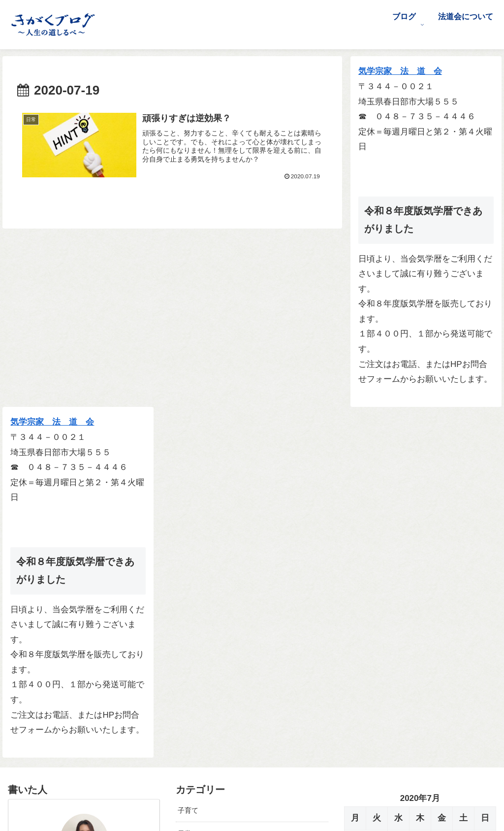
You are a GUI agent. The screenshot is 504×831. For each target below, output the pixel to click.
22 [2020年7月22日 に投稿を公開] (398, 534)
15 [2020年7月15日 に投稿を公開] (398, 518)
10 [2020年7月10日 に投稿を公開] (442, 503)
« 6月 (354, 575)
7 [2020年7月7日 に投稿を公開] (376, 503)
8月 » (381, 575)
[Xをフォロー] (77, 749)
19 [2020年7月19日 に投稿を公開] (485, 518)
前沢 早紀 (84, 534)
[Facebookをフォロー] (91, 749)
